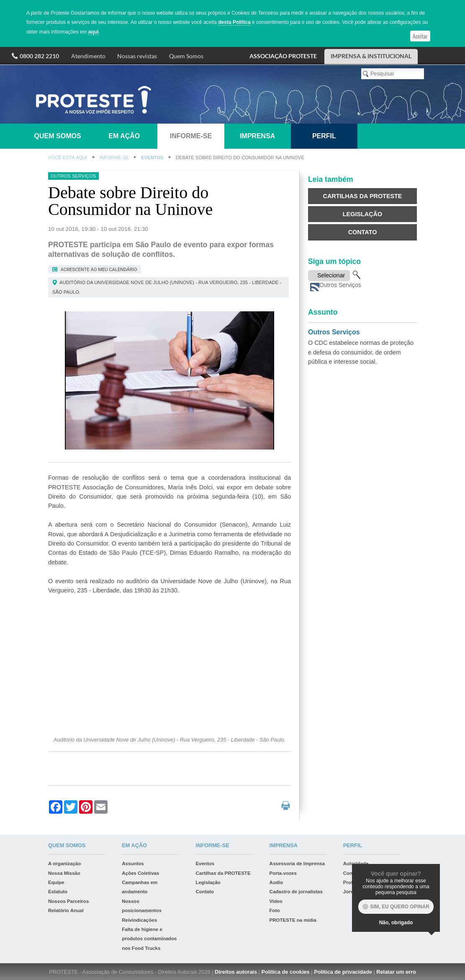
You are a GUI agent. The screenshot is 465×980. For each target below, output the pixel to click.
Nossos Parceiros (68, 901)
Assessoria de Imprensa (297, 864)
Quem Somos (186, 56)
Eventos (152, 158)
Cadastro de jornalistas (296, 892)
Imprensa (257, 136)
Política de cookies (285, 972)
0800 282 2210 (39, 56)
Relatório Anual (66, 910)
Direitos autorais (236, 972)
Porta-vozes (283, 873)
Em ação (124, 136)
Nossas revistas (137, 56)
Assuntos (133, 864)
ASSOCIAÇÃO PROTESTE (283, 56)
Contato (363, 232)
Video (276, 901)
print (286, 805)
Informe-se (191, 136)
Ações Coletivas (140, 873)
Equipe (56, 882)
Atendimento (88, 56)
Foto (275, 910)
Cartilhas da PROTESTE (363, 196)
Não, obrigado (396, 923)
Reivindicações (139, 920)
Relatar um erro (396, 972)
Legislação (362, 214)
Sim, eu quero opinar (400, 907)
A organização (64, 864)
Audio (276, 882)
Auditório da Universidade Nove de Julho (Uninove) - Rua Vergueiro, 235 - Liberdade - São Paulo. (167, 287)
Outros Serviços (334, 332)
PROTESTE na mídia (293, 920)
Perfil (324, 136)
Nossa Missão (64, 873)
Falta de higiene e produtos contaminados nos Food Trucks (149, 939)
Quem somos (58, 136)
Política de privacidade (343, 972)
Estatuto (58, 892)
